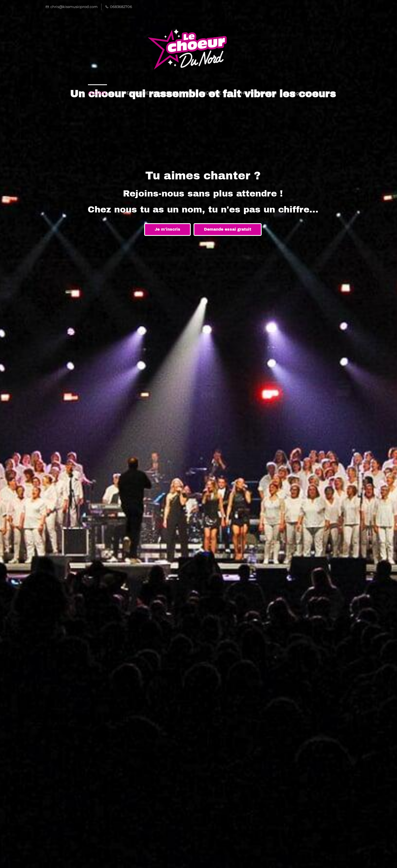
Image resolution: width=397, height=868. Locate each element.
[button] (347, 49)
